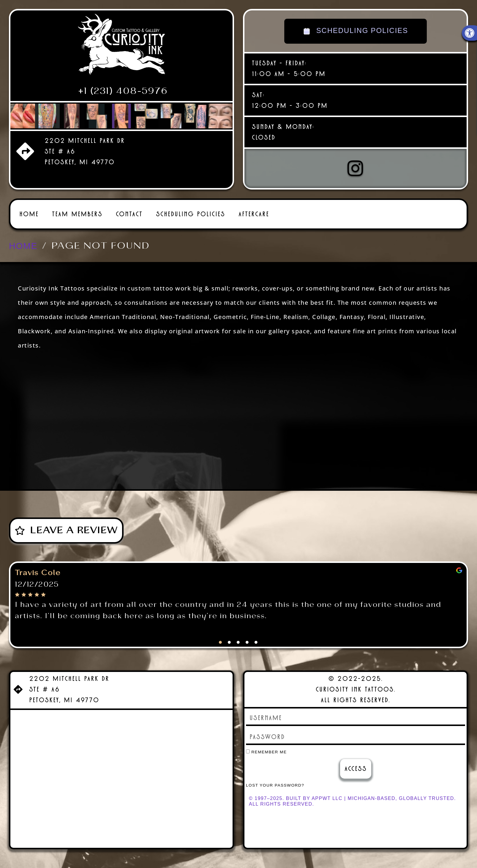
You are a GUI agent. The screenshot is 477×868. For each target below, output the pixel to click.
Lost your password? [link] (275, 782)
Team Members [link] (77, 210)
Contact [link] (129, 210)
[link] (121, 47)
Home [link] (29, 210)
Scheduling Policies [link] (191, 210)
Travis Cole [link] (38, 569)
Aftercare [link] (254, 210)
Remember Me (266, 748)
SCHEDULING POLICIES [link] (356, 31)
